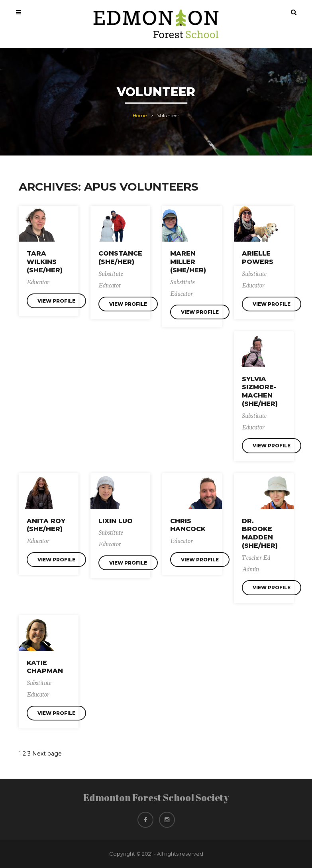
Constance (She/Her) (120, 258)
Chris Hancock (188, 525)
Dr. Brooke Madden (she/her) (260, 533)
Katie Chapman (45, 667)
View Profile (56, 301)
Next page (47, 754)
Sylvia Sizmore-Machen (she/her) (260, 391)
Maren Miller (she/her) (188, 262)
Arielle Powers (258, 258)
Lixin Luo (116, 521)
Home (140, 115)
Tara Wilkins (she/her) (45, 262)
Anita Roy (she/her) (46, 525)
